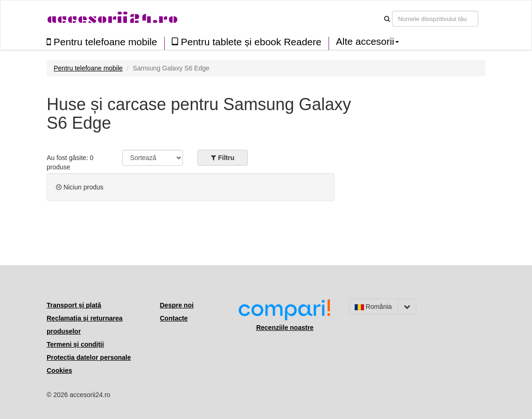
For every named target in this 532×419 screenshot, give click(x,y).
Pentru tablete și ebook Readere (247, 42)
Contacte (174, 318)
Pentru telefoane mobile (102, 42)
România (373, 307)
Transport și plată (74, 305)
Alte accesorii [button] (367, 42)
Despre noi (177, 305)
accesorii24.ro (112, 18)
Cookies (59, 370)
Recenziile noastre (285, 328)
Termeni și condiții (75, 344)
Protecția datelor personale (89, 357)
